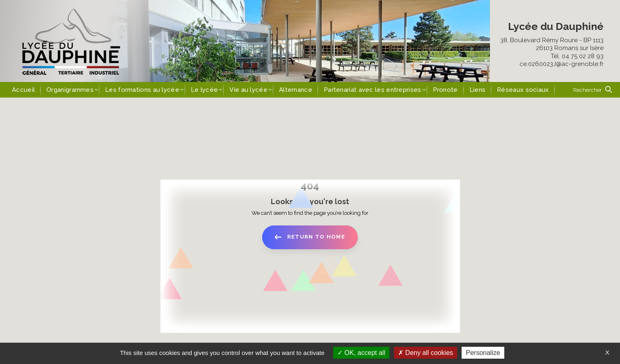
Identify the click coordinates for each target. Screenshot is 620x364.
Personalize (483, 353)
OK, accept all (361, 353)
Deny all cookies (426, 353)
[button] (593, 90)
